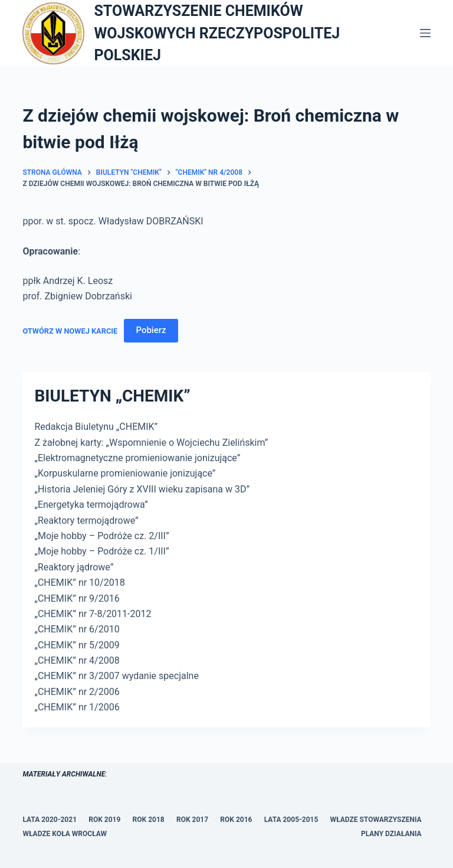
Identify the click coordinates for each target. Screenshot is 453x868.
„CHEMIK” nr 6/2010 (77, 629)
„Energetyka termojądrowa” (91, 505)
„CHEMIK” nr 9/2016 (77, 598)
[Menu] (425, 33)
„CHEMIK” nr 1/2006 (77, 707)
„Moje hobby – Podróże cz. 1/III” (101, 551)
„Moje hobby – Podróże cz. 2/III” (101, 536)
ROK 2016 (236, 820)
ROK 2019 (104, 820)
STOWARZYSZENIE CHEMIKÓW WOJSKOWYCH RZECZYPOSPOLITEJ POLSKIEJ (217, 33)
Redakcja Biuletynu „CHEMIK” (96, 427)
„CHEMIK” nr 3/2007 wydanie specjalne (116, 676)
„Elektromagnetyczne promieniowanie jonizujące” (137, 458)
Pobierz (151, 330)
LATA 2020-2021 (50, 820)
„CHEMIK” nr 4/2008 (77, 660)
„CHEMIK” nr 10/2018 (79, 583)
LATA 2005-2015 (291, 820)
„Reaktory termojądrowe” (86, 521)
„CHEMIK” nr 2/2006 (77, 692)
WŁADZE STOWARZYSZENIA (376, 820)
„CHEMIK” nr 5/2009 (77, 645)
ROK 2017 (192, 820)
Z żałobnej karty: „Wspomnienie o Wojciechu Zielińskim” (151, 443)
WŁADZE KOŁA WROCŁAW (65, 834)
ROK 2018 (149, 820)
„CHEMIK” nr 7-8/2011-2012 (93, 614)
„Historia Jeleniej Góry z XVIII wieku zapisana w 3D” (142, 489)
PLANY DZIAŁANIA (391, 834)
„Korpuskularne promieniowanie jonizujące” (125, 473)
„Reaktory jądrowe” (74, 567)
